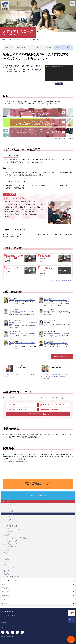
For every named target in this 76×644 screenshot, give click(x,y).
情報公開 (72, 620)
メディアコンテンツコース (13, 508)
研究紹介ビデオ (21, 47)
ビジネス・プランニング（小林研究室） (25, 333)
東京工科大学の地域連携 (11, 526)
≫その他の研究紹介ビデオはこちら (62, 281)
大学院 (4, 599)
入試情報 (69, 47)
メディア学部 (23, 39)
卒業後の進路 (48, 47)
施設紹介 (7, 574)
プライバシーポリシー (7, 612)
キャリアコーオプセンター (11, 568)
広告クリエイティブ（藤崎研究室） (58, 300)
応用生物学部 (6, 588)
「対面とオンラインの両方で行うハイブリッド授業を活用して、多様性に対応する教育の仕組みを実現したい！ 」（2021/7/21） (56, 376)
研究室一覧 (7, 553)
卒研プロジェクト (35, 47)
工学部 (4, 584)
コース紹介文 (59, 84)
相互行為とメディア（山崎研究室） (59, 311)
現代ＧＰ (7, 565)
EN (7, 628)
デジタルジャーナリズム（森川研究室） (60, 333)
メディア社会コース (12, 514)
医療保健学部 (6, 596)
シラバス (7, 556)
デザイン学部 (6, 592)
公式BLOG (7, 550)
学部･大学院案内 (13, 39)
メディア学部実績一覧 (10, 547)
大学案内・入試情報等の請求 (12, 577)
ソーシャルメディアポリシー (9, 615)
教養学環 (4, 603)
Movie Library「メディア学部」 (12, 529)
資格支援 (7, 571)
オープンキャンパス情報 (11, 541)
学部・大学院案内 (38, 496)
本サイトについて (6, 619)
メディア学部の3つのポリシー (12, 532)
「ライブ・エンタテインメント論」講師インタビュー (18, 538)
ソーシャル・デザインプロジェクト (18, 410)
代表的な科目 (9, 47)
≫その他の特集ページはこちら (64, 138)
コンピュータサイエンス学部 (10, 580)
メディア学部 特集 (9, 523)
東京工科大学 (4, 39)
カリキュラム (59, 47)
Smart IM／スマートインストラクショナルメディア (54, 405)
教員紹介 (7, 559)
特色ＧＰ (7, 562)
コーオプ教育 (8, 520)
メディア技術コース (12, 511)
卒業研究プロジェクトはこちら (38, 414)
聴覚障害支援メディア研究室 (49, 410)
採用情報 (4, 623)
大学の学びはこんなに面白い (12, 544)
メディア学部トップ (9, 505)
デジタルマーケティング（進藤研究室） (25, 300)
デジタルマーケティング (15, 404)
